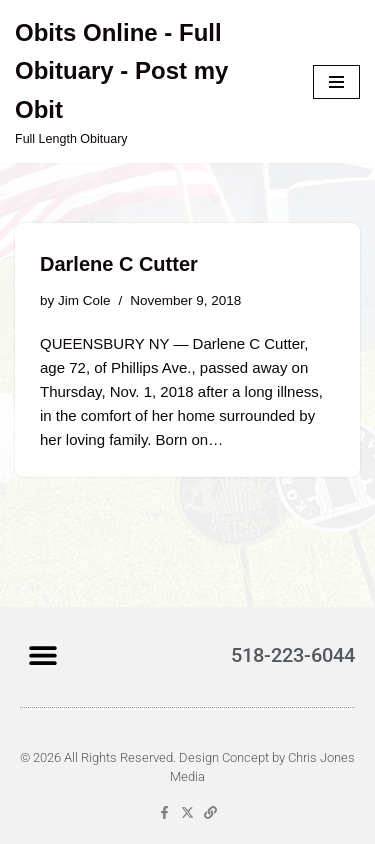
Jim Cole (84, 300)
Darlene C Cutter (119, 264)
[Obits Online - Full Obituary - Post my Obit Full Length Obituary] (149, 81)
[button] (42, 654)
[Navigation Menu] (336, 82)
